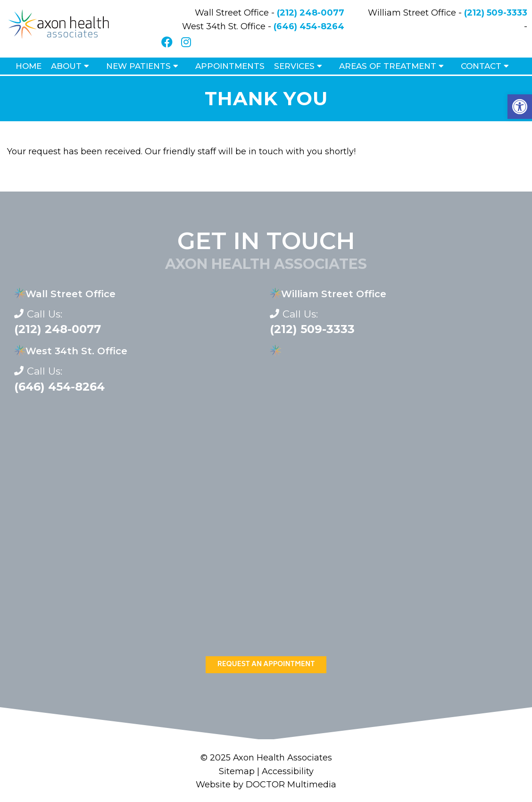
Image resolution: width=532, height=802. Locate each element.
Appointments (230, 66)
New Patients (138, 66)
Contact (481, 66)
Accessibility (288, 771)
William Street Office (334, 294)
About (66, 66)
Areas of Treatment (388, 66)
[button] (520, 107)
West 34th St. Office (76, 351)
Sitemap (237, 771)
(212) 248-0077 (311, 13)
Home (29, 66)
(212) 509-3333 (496, 13)
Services (294, 66)
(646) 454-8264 (309, 26)
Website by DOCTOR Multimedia (266, 785)
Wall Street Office (71, 294)
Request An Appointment (266, 664)
